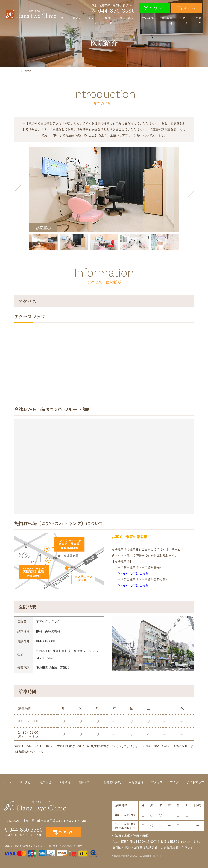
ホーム (63, 20)
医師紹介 (108, 20)
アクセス (184, 20)
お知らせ (93, 20)
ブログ (198, 20)
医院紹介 (77, 20)
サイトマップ (195, 782)
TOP (17, 71)
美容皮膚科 (167, 20)
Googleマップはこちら (130, 573)
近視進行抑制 (148, 20)
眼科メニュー (127, 20)
